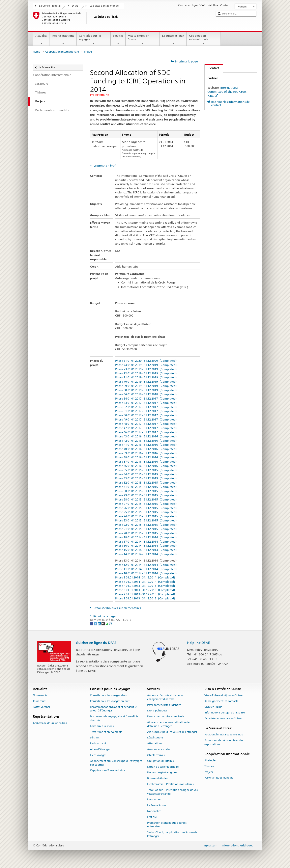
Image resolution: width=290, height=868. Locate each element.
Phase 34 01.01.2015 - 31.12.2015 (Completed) (146, 474)
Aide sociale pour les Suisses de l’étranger (172, 732)
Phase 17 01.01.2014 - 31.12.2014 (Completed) (146, 542)
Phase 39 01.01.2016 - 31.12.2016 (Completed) (146, 453)
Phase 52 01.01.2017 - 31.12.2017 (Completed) (146, 407)
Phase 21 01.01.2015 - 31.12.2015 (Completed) (146, 529)
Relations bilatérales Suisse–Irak (224, 735)
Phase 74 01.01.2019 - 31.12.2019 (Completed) (146, 365)
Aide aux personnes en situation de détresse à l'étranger (168, 724)
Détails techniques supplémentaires (117, 608)
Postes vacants (41, 707)
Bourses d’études (157, 778)
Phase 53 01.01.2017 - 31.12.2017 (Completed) (146, 403)
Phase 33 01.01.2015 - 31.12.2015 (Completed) (146, 478)
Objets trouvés (156, 755)
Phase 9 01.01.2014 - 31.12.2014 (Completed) (145, 578)
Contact (212, 68)
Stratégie (210, 760)
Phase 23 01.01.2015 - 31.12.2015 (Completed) (146, 521)
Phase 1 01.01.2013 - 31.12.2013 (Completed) (145, 599)
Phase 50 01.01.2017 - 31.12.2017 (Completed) (146, 415)
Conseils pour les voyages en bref (110, 701)
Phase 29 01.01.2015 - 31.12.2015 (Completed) (146, 495)
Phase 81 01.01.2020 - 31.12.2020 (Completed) (146, 361)
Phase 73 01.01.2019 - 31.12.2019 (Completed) (146, 369)
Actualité (41, 39)
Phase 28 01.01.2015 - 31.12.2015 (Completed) (146, 500)
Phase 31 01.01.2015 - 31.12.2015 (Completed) (146, 487)
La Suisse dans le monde (104, 6)
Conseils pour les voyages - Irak (108, 695)
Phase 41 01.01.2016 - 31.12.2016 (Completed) (146, 445)
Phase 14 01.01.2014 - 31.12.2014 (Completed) (146, 554)
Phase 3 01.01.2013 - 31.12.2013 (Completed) (145, 590)
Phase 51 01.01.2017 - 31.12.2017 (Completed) (146, 411)
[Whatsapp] (107, 624)
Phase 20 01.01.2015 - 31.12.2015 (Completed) (146, 533)
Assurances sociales (159, 749)
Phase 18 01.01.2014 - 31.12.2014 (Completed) (146, 537)
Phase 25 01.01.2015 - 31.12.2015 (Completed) (146, 512)
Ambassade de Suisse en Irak (50, 723)
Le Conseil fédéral (50, 6)
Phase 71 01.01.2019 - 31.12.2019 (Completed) (146, 377)
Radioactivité (98, 744)
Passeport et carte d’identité (164, 705)
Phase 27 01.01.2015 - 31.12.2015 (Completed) (146, 504)
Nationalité (154, 811)
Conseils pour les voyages (94, 39)
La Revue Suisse (156, 805)
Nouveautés (40, 695)
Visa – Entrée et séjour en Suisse (223, 695)
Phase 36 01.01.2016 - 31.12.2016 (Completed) (146, 466)
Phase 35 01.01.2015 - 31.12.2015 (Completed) (146, 470)
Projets (209, 772)
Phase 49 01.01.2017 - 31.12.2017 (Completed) (146, 420)
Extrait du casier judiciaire (163, 767)
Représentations (63, 39)
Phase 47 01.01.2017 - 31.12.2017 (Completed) (146, 428)
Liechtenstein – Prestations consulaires (170, 784)
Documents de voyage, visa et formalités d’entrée (114, 718)
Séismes (95, 738)
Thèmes (209, 766)
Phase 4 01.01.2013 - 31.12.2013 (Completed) (145, 586)
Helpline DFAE (199, 643)
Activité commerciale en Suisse (223, 719)
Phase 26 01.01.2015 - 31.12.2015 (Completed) (146, 508)
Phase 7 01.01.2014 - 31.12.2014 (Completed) (145, 582)
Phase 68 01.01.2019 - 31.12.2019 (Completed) (146, 390)
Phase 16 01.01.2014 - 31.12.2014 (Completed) (146, 546)
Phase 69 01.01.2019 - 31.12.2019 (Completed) (146, 386)
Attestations (155, 744)
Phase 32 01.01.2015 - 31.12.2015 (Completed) (146, 483)
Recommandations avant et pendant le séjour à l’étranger (113, 709)
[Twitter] (96, 624)
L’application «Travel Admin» (107, 771)
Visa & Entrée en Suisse (143, 39)
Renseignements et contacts (221, 701)
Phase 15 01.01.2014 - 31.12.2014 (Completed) (146, 550)
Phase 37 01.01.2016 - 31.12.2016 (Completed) (146, 462)
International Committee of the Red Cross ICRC (227, 92)
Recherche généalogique (162, 773)
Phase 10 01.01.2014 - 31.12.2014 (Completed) (146, 573)
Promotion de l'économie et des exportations (224, 742)
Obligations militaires (160, 761)
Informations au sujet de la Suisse (225, 713)
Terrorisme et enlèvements (106, 732)
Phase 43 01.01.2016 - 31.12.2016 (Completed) (146, 437)
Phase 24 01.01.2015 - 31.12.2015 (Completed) (146, 516)
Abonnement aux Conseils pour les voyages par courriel (116, 763)
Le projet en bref (104, 166)
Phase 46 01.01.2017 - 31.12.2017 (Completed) (146, 432)
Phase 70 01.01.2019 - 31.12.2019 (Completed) (146, 382)
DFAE (75, 6)
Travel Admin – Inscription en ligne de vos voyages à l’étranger (172, 792)
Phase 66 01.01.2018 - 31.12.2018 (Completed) (146, 394)
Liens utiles (154, 800)
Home (36, 52)
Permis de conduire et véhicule (166, 716)
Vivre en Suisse (213, 707)
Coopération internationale (204, 39)
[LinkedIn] (100, 624)
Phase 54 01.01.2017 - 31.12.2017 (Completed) (146, 399)
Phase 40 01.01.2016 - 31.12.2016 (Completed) (146, 449)
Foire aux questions (102, 726)
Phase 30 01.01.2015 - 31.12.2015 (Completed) (146, 491)
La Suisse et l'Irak (173, 39)
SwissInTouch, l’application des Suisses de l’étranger (172, 834)
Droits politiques (157, 711)
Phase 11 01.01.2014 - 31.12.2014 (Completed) (146, 569)
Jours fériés (40, 701)
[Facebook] (92, 624)
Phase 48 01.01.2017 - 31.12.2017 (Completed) (146, 424)
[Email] (111, 624)
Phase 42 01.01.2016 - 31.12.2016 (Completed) (146, 441)
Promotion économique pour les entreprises (167, 825)
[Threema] (103, 624)
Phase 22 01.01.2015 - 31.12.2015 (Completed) (146, 525)
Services (118, 39)
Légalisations (155, 738)
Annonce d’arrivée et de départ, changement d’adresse (166, 697)
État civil (152, 817)
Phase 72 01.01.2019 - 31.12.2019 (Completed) (146, 373)
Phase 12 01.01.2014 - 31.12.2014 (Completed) (146, 565)
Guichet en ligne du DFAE (96, 643)
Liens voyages (98, 755)
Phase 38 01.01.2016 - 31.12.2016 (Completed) (146, 457)
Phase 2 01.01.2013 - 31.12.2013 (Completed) (145, 594)
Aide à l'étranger (100, 749)
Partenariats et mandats (219, 778)
